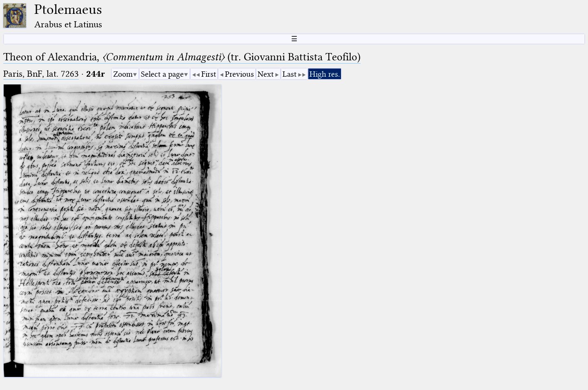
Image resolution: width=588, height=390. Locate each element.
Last (290, 74)
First (209, 74)
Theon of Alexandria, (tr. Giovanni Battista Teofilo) (182, 57)
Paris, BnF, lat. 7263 (41, 74)
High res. (325, 74)
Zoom (123, 74)
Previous (239, 74)
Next (266, 74)
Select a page (162, 74)
